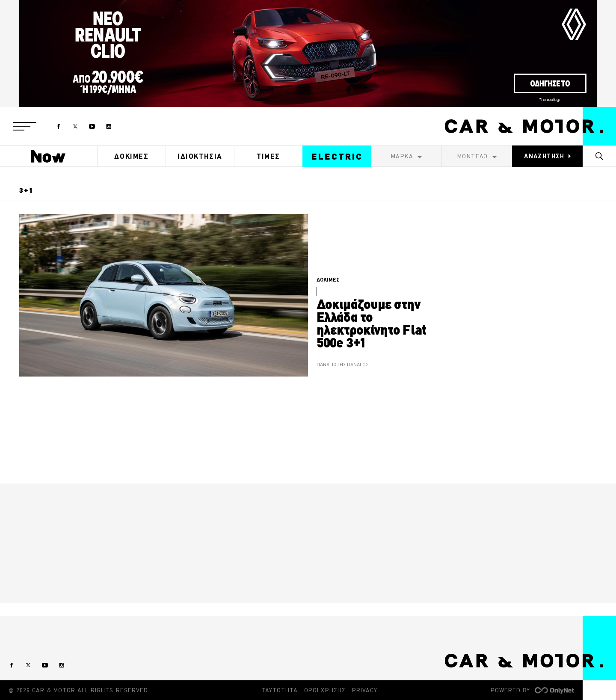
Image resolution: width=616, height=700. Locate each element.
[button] (25, 126)
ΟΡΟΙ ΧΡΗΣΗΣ (325, 690)
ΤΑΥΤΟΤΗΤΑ (280, 690)
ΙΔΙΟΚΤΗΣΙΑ (200, 156)
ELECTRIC (337, 156)
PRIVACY (365, 690)
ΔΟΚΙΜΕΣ (131, 156)
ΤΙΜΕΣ (268, 156)
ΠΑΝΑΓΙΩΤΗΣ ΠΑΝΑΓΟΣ (342, 365)
